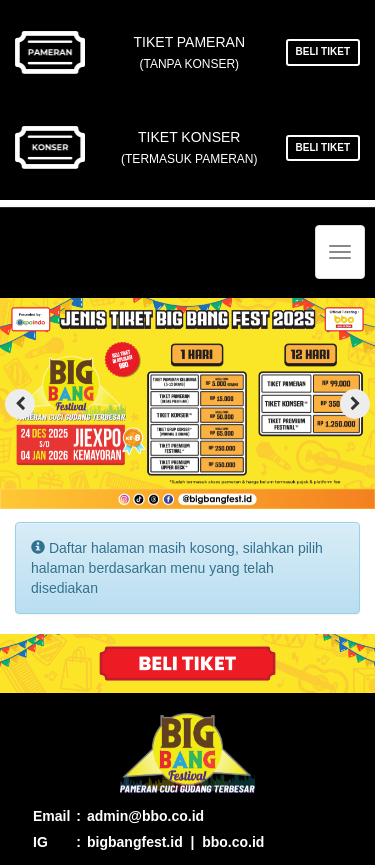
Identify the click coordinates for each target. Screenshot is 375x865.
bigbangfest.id (135, 842)
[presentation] (20, 404)
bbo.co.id (233, 842)
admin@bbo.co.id (145, 816)
